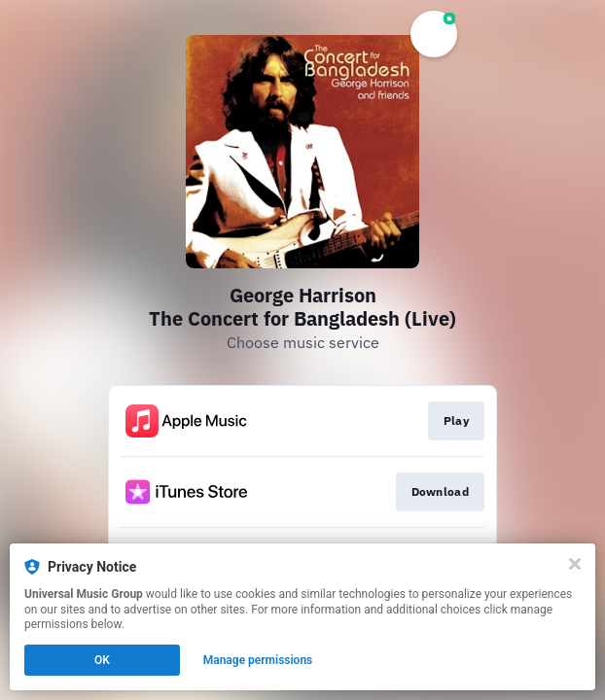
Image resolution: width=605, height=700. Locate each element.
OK (102, 660)
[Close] (575, 564)
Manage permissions (258, 660)
